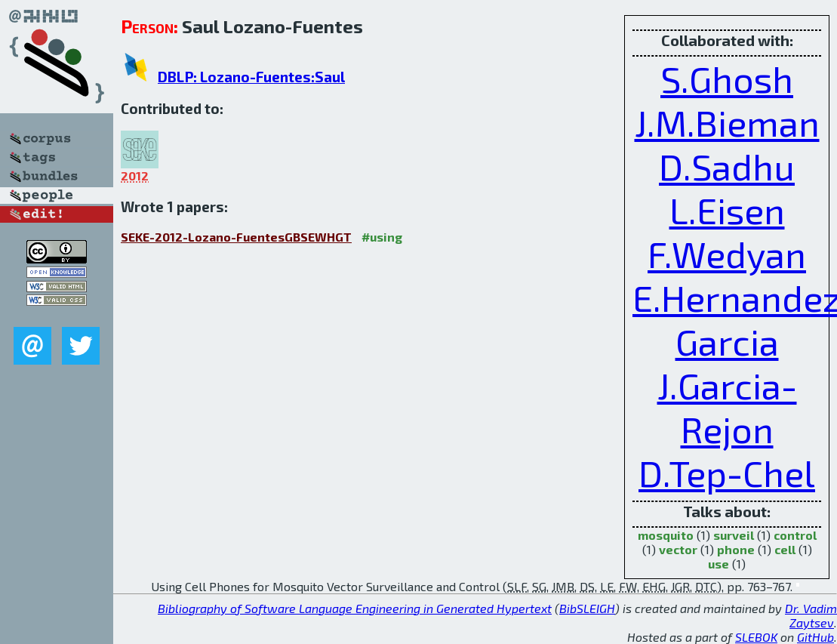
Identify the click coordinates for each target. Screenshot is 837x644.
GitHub (815, 637)
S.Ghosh (727, 79)
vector (678, 549)
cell (785, 549)
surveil (734, 535)
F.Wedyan (727, 254)
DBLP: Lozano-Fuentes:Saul (251, 77)
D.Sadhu (727, 166)
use (719, 564)
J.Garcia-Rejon (727, 407)
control (795, 535)
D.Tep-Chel (727, 473)
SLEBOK (756, 637)
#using (382, 237)
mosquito (666, 535)
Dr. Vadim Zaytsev (811, 615)
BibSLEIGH (587, 608)
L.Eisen (727, 210)
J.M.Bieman (727, 122)
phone (736, 549)
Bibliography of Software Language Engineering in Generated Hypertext (355, 608)
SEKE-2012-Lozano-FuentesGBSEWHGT (236, 237)
